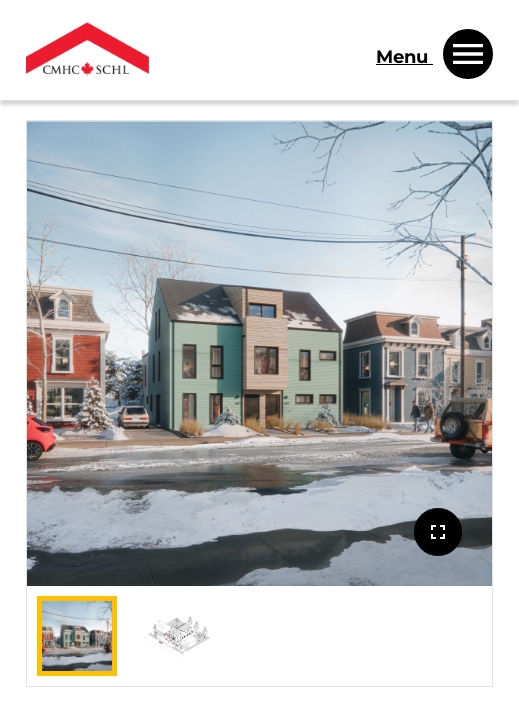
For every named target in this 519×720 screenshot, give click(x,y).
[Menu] (434, 50)
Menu (404, 57)
